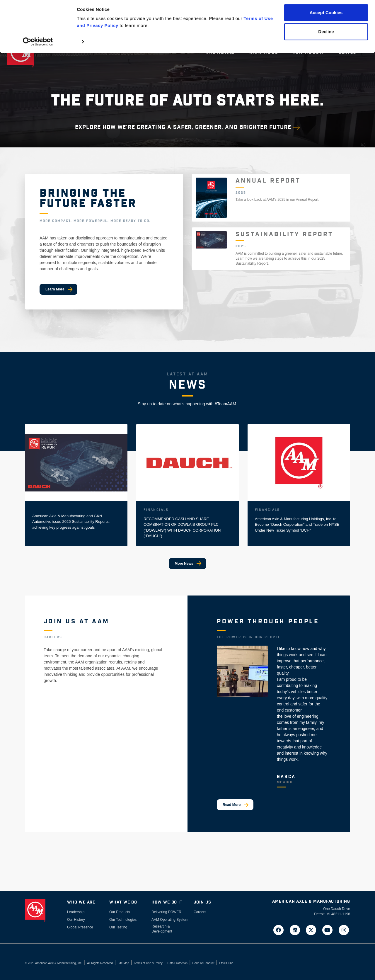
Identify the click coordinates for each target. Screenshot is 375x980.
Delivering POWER (166, 912)
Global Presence (80, 927)
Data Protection (177, 963)
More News (184, 564)
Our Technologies (123, 920)
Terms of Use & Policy (148, 963)
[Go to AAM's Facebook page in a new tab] (280, 930)
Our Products (120, 912)
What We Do (123, 902)
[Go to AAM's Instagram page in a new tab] (344, 930)
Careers (200, 912)
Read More (232, 805)
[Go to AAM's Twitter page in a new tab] (313, 930)
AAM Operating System (170, 920)
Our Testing (118, 927)
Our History (76, 920)
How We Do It (167, 902)
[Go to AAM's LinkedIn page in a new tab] (296, 930)
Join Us (202, 902)
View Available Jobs (69, 701)
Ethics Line (226, 963)
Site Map (123, 963)
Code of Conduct (203, 963)
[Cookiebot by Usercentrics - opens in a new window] (38, 45)
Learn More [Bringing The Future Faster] (55, 289)
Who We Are (81, 902)
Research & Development (162, 929)
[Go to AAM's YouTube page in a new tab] (329, 930)
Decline (326, 35)
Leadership (76, 912)
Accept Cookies (326, 15)
